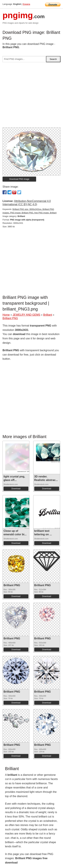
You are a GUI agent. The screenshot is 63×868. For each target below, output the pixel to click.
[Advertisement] (32, 96)
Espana (26, 4)
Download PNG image (19, 179)
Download (16, 489)
